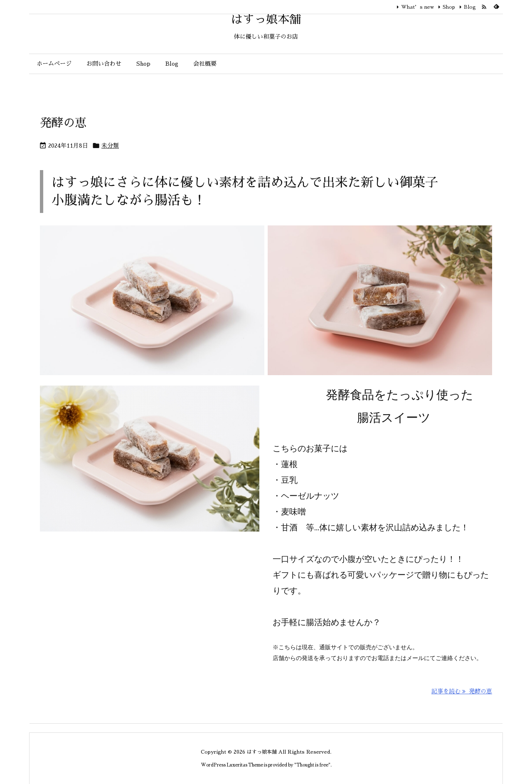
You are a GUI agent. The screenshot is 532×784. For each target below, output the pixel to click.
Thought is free (312, 765)
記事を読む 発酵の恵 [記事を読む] (462, 691)
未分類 (110, 146)
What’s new (417, 7)
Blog (470, 7)
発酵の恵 (63, 123)
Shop (449, 7)
